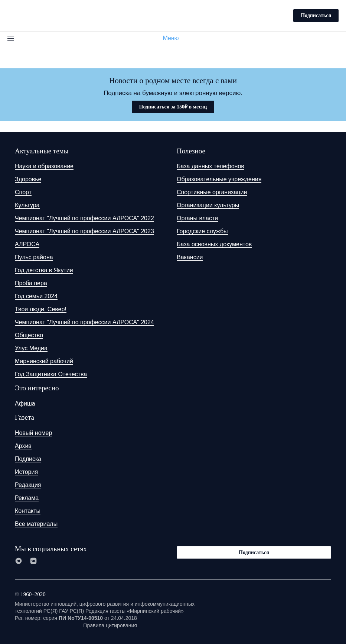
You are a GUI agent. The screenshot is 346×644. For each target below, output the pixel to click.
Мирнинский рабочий (44, 361)
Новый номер (33, 433)
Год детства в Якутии (44, 270)
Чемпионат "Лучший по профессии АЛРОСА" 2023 (84, 231)
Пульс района (34, 257)
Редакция (28, 485)
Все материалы (36, 524)
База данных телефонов (210, 166)
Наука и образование (44, 166)
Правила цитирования (110, 625)
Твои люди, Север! (41, 309)
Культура (27, 205)
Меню (174, 38)
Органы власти (197, 218)
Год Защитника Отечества (51, 374)
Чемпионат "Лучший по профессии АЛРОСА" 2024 (84, 322)
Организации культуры (208, 205)
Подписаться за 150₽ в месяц (173, 107)
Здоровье (28, 179)
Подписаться (316, 15)
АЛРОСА (27, 244)
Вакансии (190, 257)
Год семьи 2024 (36, 296)
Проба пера (31, 283)
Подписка (28, 459)
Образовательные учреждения (219, 179)
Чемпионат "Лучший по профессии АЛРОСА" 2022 (84, 218)
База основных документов (214, 244)
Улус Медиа (31, 348)
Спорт (23, 192)
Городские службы (202, 231)
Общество (29, 335)
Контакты (28, 511)
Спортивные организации (212, 192)
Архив (23, 446)
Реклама (27, 498)
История (26, 472)
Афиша (25, 404)
